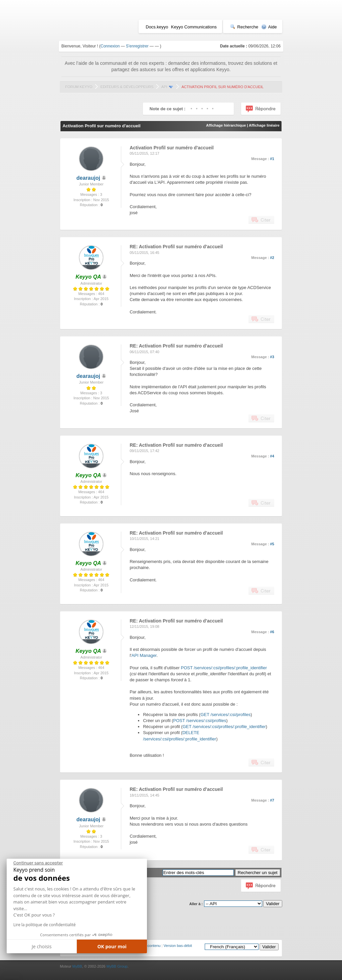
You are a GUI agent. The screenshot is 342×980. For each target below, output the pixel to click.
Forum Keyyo (79, 87)
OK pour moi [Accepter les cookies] (112, 946)
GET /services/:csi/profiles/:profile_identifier (224, 727)
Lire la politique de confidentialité (44, 925)
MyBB (77, 966)
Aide (269, 27)
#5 (272, 544)
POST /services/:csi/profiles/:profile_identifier (224, 668)
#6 (272, 632)
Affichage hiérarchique (226, 125)
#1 (272, 159)
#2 (272, 258)
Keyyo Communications (194, 27)
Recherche (244, 27)
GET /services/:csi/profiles (225, 715)
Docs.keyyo (157, 27)
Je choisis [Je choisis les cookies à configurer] (42, 946)
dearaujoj (88, 178)
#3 (272, 357)
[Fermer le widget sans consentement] (38, 863)
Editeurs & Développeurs (127, 87)
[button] (12, 977)
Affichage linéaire (264, 125)
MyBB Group (117, 966)
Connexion (110, 46)
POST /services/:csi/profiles (200, 721)
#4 (272, 456)
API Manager (144, 655)
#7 (272, 800)
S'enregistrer (137, 46)
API (164, 87)
